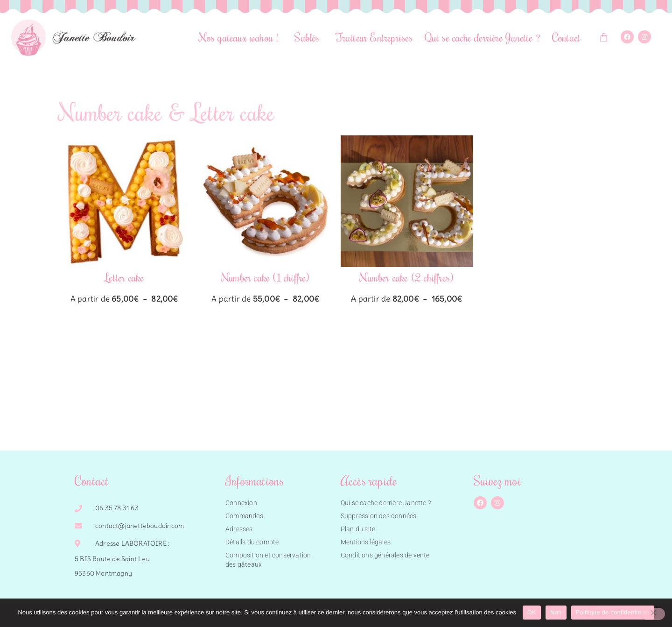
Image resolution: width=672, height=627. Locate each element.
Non (556, 612)
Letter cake (124, 277)
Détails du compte (252, 542)
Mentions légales (366, 542)
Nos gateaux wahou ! (241, 37)
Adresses (239, 529)
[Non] (653, 614)
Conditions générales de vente (385, 555)
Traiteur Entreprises (374, 37)
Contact (566, 37)
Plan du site (358, 529)
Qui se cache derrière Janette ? (483, 37)
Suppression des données (379, 516)
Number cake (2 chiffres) (406, 277)
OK (532, 612)
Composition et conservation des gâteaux (268, 560)
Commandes (244, 516)
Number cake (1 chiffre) (266, 277)
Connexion (241, 503)
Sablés (309, 37)
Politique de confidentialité (613, 612)
